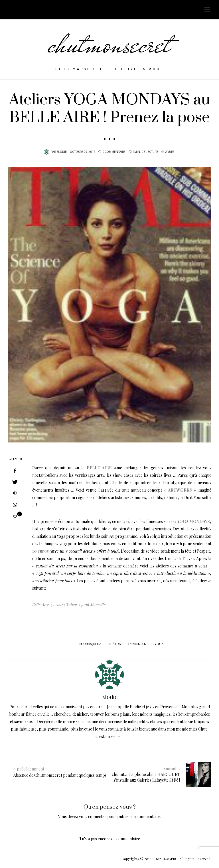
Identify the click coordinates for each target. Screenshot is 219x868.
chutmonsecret (110, 44)
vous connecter (93, 817)
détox (116, 644)
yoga (159, 644)
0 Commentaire (114, 152)
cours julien (91, 644)
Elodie (62, 152)
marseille (138, 644)
